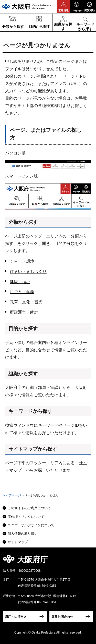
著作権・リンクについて (26, 517)
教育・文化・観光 (26, 302)
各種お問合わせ (62, 617)
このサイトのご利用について (29, 508)
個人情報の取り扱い (23, 534)
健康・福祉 (20, 282)
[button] (63, 7)
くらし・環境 (22, 261)
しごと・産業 (22, 292)
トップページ (12, 495)
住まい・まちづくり (28, 272)
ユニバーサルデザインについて (31, 525)
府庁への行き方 (16, 617)
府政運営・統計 (24, 312)
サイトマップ (18, 542)
